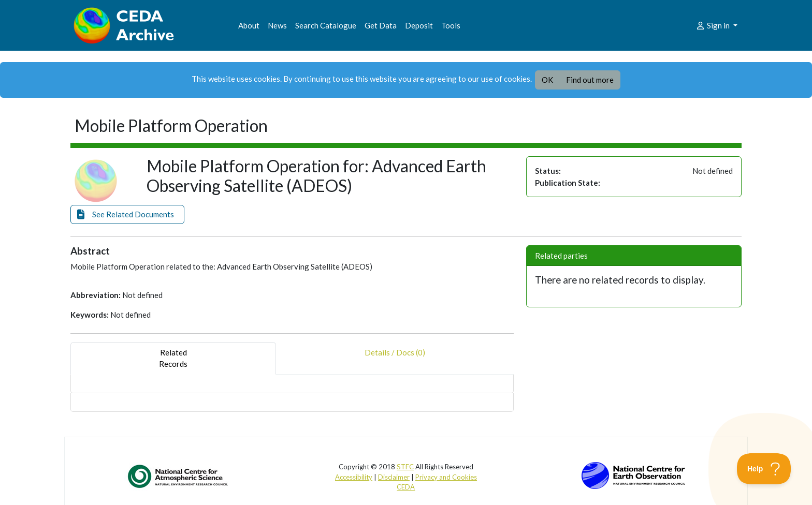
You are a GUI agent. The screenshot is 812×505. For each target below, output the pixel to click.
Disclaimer (394, 477)
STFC (405, 467)
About (249, 25)
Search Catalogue (326, 25)
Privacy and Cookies (446, 477)
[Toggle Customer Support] (764, 469)
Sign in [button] (713, 25)
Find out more (590, 80)
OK (547, 80)
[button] (127, 214)
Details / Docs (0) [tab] (395, 358)
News (277, 25)
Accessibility (354, 477)
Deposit (419, 25)
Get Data (381, 25)
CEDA (406, 487)
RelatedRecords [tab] (173, 358)
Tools (451, 25)
